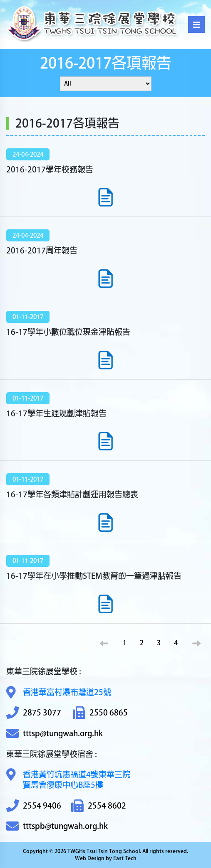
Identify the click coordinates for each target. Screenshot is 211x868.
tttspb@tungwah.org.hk (57, 826)
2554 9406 (34, 806)
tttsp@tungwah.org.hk (55, 734)
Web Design (90, 858)
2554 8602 (99, 806)
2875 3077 (34, 713)
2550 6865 (100, 713)
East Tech (125, 858)
